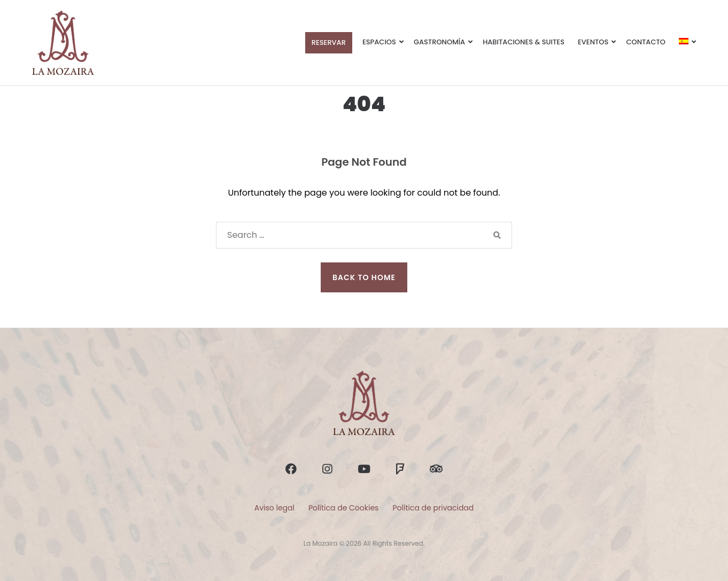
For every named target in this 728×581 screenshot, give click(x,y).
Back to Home (364, 277)
